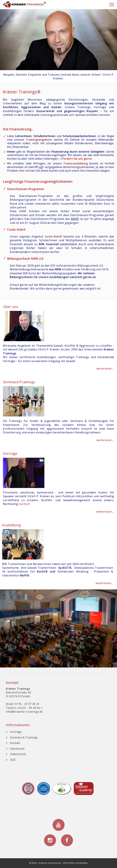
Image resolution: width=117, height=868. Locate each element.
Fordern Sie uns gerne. (77, 159)
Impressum (17, 749)
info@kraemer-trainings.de (24, 712)
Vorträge (16, 732)
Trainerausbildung (75, 163)
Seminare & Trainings (24, 737)
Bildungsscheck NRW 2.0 (25, 259)
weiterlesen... (105, 369)
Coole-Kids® (16, 229)
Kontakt (15, 743)
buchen (24, 504)
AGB (13, 760)
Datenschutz (18, 754)
